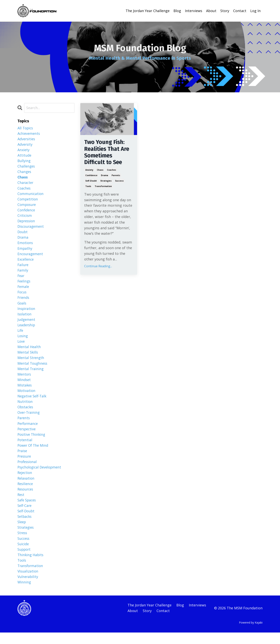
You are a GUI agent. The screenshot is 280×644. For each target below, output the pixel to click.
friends (24, 302)
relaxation (26, 487)
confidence (91, 176)
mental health (29, 352)
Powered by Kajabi (251, 634)
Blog (177, 11)
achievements (29, 133)
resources (26, 498)
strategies (106, 182)
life (21, 335)
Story (225, 11)
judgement (27, 324)
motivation (27, 397)
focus (22, 296)
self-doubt (91, 182)
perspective (27, 436)
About (211, 11)
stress (23, 543)
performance (28, 431)
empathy (25, 251)
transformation (103, 187)
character (26, 184)
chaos (100, 171)
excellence (26, 262)
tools (88, 187)
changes (25, 173)
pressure (25, 464)
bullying (24, 161)
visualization (28, 582)
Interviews (194, 11)
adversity (25, 145)
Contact (240, 11)
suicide (23, 554)
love (21, 347)
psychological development (41, 476)
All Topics (26, 128)
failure (23, 268)
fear (21, 279)
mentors (25, 380)
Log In (255, 11)
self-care (25, 515)
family (23, 274)
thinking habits (31, 565)
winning (24, 593)
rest (21, 504)
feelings (24, 285)
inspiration (27, 313)
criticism (25, 218)
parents (116, 176)
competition (28, 201)
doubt (23, 234)
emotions (25, 246)
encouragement (31, 257)
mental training (31, 375)
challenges (27, 167)
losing (23, 341)
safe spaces (27, 509)
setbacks (25, 526)
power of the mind (34, 453)
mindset (24, 386)
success (119, 182)
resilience (26, 492)
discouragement (31, 229)
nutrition (25, 408)
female (24, 290)
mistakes (25, 391)
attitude (24, 156)
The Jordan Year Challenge (148, 11)
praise (23, 459)
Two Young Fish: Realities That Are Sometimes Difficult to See (108, 153)
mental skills (28, 358)
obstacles (26, 414)
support (24, 560)
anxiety (89, 171)
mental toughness (33, 369)
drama (105, 176)
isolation (25, 318)
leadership (27, 330)
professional (28, 470)
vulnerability (28, 588)
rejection (25, 481)
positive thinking (32, 442)
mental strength (31, 363)
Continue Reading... (98, 267)
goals (22, 307)
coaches (112, 171)
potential (25, 447)
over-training (29, 419)
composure (27, 206)
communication (31, 195)
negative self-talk (33, 403)
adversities (27, 139)
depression (27, 223)
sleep (22, 532)
